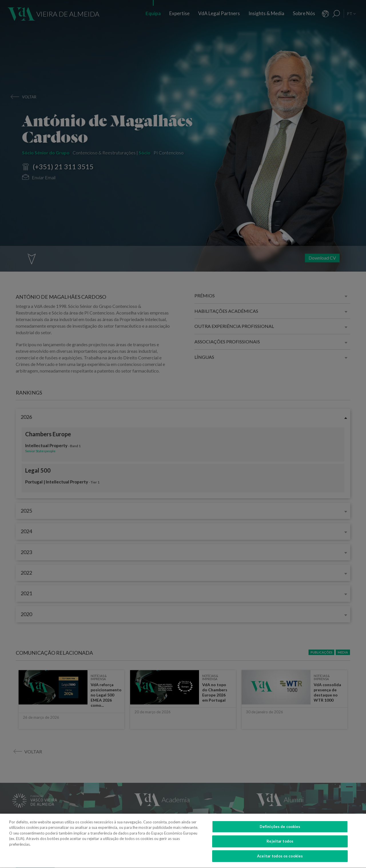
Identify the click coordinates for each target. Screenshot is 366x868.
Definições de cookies (280, 835)
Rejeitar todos (280, 849)
